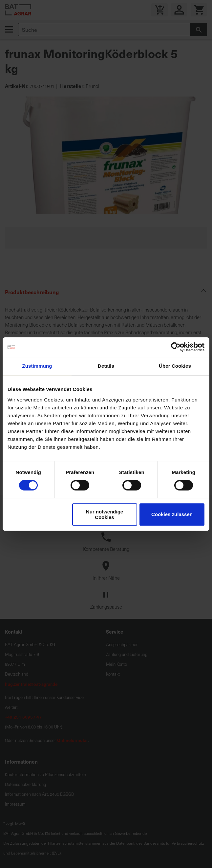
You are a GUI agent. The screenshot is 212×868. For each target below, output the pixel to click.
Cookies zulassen (172, 514)
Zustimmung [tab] (37, 366)
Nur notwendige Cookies (105, 514)
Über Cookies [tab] (175, 366)
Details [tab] (106, 366)
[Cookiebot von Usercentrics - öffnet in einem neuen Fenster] (176, 347)
